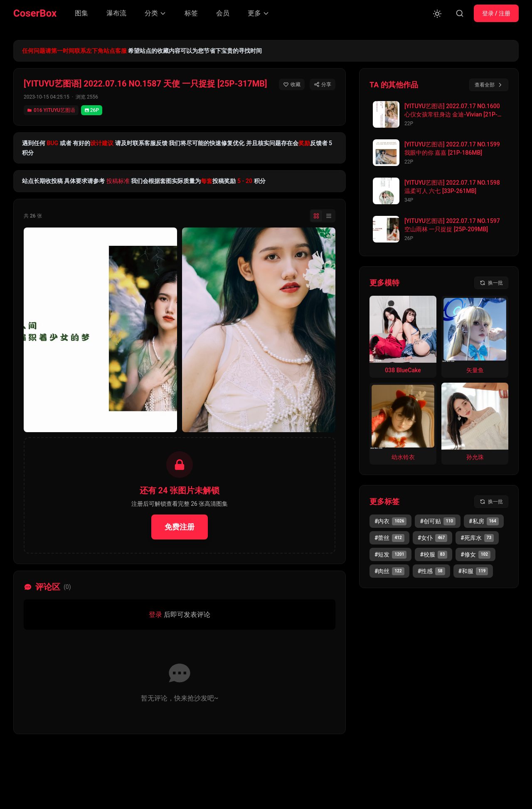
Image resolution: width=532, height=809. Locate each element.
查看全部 (489, 85)
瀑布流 (116, 13)
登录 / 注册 (496, 13)
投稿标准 (118, 181)
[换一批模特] (491, 283)
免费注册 (180, 527)
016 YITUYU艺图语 (51, 110)
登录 (155, 615)
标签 (191, 13)
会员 (223, 13)
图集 (81, 13)
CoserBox (35, 13)
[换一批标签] (491, 502)
